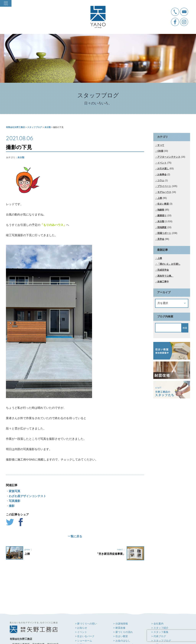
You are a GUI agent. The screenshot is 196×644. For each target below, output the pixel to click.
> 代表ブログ (158, 608)
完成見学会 (163, 270)
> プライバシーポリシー (165, 620)
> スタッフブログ (161, 612)
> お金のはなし (122, 612)
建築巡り (162, 215)
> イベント (81, 603)
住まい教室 (163, 204)
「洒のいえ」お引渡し (169, 264)
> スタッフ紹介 (160, 599)
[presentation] (171, 636)
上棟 (160, 198)
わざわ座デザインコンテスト (27, 496)
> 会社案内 (157, 595)
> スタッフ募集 (160, 603)
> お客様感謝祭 (122, 620)
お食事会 (162, 175)
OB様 (160, 151)
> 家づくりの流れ (123, 603)
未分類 (21, 157)
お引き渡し (163, 169)
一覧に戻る (75, 536)
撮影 (12, 506)
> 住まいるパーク (85, 608)
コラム (161, 180)
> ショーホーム (84, 612)
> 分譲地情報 (120, 595)
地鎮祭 (161, 210)
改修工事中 (163, 282)
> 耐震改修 (119, 599)
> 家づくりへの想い (86, 595)
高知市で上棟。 (165, 276)
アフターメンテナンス (169, 157)
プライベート (164, 186)
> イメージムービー (124, 616)
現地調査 (162, 227)
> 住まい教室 (120, 608)
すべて (161, 145)
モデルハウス (164, 192)
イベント (162, 163)
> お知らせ (81, 599)
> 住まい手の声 (84, 620)
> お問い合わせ (160, 616)
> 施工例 (80, 616)
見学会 (161, 239)
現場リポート (164, 233)
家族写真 (15, 491)
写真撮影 (15, 501)
